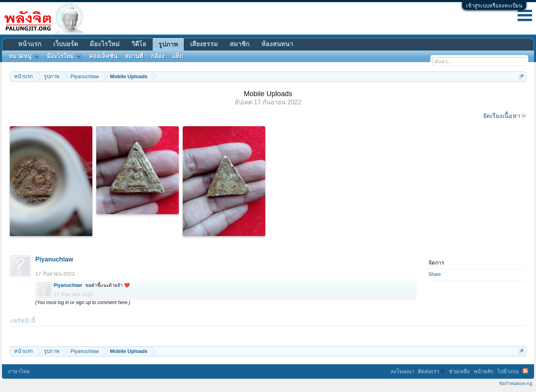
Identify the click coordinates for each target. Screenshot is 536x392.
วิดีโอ (139, 44)
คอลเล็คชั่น (103, 56)
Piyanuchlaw (54, 259)
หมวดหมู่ (24, 56)
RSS (525, 371)
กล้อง (158, 56)
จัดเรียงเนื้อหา (505, 116)
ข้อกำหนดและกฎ (516, 383)
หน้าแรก (30, 44)
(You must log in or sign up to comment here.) (83, 303)
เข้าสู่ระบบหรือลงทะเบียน (494, 6)
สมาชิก (240, 44)
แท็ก (178, 56)
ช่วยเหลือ (459, 371)
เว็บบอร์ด (66, 44)
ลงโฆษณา (402, 371)
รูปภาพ (168, 44)
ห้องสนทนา (277, 44)
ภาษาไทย (19, 371)
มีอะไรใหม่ (105, 44)
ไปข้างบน (508, 371)
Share (435, 274)
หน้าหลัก (484, 371)
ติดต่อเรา (431, 371)
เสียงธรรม (204, 44)
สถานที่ (134, 56)
